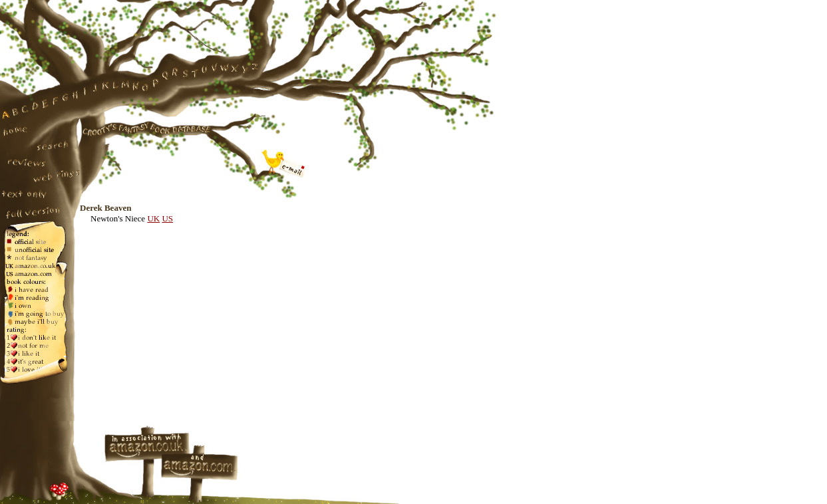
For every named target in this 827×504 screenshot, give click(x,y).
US (167, 218)
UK (153, 218)
